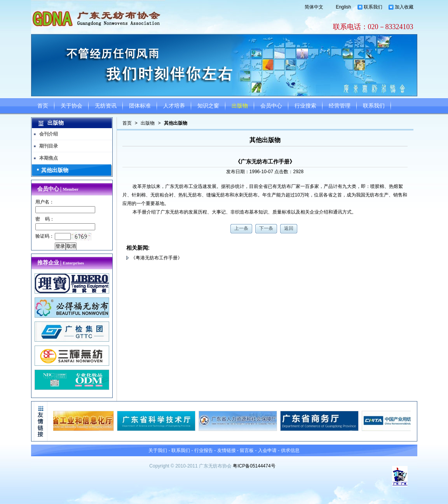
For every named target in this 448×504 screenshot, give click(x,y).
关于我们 (158, 450)
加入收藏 (404, 7)
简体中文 (314, 7)
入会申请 (267, 450)
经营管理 (340, 106)
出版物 (240, 106)
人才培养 (174, 106)
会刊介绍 (49, 134)
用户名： (45, 202)
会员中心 (271, 106)
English (343, 7)
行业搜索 (305, 106)
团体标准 (140, 106)
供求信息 (290, 450)
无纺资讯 (106, 106)
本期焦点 (49, 158)
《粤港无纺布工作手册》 (157, 258)
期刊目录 (49, 146)
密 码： (45, 219)
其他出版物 (176, 123)
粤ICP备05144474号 (254, 466)
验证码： (45, 236)
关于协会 (71, 106)
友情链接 (227, 450)
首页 (43, 106)
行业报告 (204, 450)
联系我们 (373, 7)
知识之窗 (208, 106)
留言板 (247, 450)
